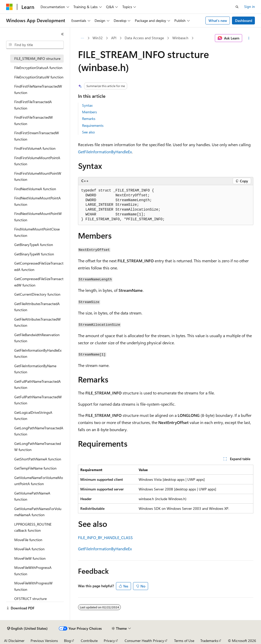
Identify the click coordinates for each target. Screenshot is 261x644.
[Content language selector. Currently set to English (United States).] (27, 628)
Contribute (89, 641)
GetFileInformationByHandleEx (105, 152)
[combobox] (35, 45)
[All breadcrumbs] (82, 38)
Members (89, 112)
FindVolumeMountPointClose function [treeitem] (37, 232)
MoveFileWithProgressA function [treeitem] (33, 571)
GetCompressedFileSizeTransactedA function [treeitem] (39, 266)
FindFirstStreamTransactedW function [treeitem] (37, 136)
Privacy (109, 641)
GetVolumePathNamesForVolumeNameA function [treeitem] (38, 512)
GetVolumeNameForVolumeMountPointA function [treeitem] (39, 481)
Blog (67, 641)
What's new (218, 20)
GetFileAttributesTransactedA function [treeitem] (37, 307)
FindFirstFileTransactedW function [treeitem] (34, 120)
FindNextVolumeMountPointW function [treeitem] (38, 217)
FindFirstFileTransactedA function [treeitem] (33, 105)
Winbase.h (180, 38)
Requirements (93, 125)
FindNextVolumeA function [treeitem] (35, 189)
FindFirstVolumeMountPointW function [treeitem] (38, 176)
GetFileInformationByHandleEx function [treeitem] (38, 353)
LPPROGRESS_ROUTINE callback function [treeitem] (33, 527)
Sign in (250, 6)
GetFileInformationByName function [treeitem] (35, 369)
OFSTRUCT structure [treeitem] (30, 599)
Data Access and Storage (144, 38)
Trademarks (209, 641)
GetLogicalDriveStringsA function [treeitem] (33, 416)
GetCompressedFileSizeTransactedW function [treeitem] (39, 282)
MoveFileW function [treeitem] (30, 558)
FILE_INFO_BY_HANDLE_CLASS (105, 537)
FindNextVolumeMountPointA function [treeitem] (37, 201)
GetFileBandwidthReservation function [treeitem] (37, 338)
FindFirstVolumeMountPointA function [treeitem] (37, 161)
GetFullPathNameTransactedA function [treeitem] (37, 385)
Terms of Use (184, 641)
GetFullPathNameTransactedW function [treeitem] (38, 400)
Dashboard (244, 20)
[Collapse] (62, 34)
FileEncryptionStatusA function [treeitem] (38, 68)
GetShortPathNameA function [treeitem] (38, 459)
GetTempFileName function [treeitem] (35, 468)
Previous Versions (44, 641)
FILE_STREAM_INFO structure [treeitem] (37, 58)
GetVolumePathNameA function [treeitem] (32, 496)
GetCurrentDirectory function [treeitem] (37, 294)
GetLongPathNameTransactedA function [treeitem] (39, 431)
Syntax (87, 105)
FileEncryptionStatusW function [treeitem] (39, 77)
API (114, 38)
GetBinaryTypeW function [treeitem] (34, 254)
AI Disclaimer (14, 641)
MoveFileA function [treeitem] (29, 549)
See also (88, 132)
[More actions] (249, 38)
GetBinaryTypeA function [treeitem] (34, 245)
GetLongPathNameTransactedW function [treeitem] (38, 447)
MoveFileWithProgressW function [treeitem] (33, 586)
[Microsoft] (9, 7)
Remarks (89, 119)
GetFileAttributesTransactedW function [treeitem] (37, 322)
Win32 (98, 38)
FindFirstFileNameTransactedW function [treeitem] (38, 89)
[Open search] (237, 7)
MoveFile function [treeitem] (28, 540)
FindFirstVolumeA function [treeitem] (35, 148)
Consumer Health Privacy (144, 641)
